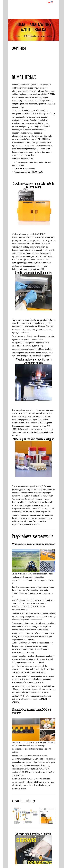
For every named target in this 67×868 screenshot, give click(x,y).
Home (18, 36)
